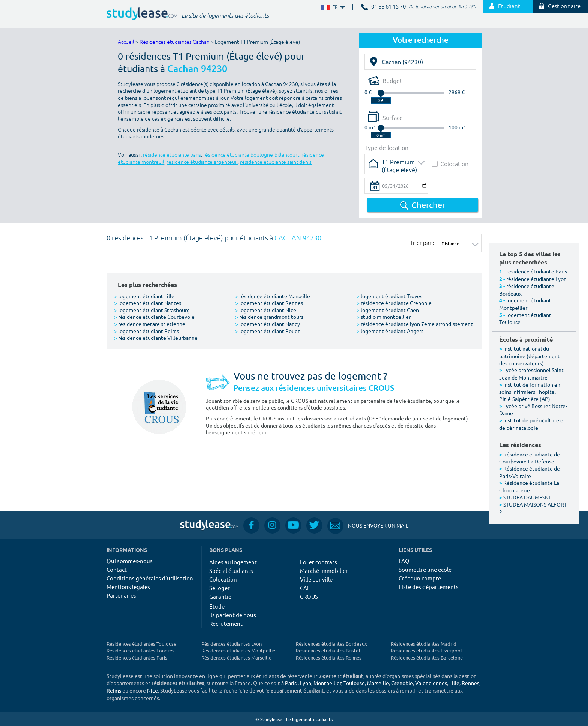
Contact (117, 569)
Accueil (126, 42)
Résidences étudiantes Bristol (328, 650)
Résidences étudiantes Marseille (236, 658)
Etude (217, 606)
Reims (114, 690)
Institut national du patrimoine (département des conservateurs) (529, 355)
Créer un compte (420, 578)
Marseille (378, 683)
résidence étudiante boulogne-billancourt (251, 155)
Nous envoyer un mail (368, 526)
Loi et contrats (319, 562)
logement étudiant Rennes (269, 303)
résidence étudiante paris (172, 155)
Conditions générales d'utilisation (150, 578)
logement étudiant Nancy (268, 324)
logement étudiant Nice (266, 310)
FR (332, 7)
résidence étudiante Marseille (273, 296)
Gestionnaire (560, 6)
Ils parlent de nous (233, 615)
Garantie (220, 596)
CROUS (309, 596)
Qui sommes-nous (130, 561)
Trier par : (422, 243)
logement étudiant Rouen (268, 331)
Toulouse (354, 683)
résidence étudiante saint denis (276, 162)
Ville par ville (316, 579)
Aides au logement (233, 562)
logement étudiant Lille (144, 296)
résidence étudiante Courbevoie (154, 316)
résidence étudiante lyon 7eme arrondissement (415, 324)
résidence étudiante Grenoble (394, 303)
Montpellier (327, 683)
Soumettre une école (425, 569)
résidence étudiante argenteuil (202, 162)
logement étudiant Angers (390, 331)
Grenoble (402, 683)
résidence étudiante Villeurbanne (156, 337)
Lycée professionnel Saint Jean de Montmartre (531, 373)
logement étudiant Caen (388, 310)
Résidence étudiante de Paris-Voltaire (529, 472)
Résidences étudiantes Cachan (175, 42)
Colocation (450, 164)
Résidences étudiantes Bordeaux (331, 644)
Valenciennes (431, 683)
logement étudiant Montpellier (525, 304)
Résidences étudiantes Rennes (329, 658)
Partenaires (121, 595)
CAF (305, 588)
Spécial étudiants (231, 571)
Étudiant (505, 6)
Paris (291, 683)
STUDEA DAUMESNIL (528, 497)
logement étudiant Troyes (389, 296)
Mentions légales (128, 587)
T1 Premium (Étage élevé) (399, 164)
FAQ (404, 561)
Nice (152, 690)
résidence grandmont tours (269, 316)
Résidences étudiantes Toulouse (141, 644)
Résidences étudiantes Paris (137, 658)
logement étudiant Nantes (148, 303)
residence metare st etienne (150, 324)
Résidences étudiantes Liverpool (426, 650)
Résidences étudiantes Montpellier (239, 650)
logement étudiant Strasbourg (152, 310)
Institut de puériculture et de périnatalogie (532, 424)
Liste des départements (429, 587)
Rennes (470, 683)
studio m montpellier (384, 316)
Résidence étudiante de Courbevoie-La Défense (529, 458)
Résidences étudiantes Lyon (232, 644)
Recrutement (226, 623)
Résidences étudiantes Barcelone (427, 658)
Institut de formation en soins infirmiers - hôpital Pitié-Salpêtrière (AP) (530, 391)
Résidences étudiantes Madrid (424, 644)
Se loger (220, 588)
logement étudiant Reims (146, 331)
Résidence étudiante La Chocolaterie (529, 486)
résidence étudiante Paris (537, 271)
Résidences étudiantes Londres (140, 650)
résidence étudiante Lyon (536, 279)
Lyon (306, 683)
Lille (454, 683)
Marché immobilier (324, 571)
